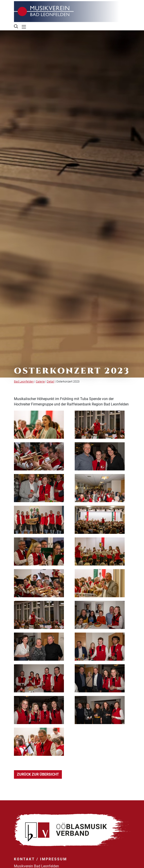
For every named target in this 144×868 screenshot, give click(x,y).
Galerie (40, 381)
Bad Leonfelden (24, 381)
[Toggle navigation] (24, 27)
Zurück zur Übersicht (38, 774)
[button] (16, 27)
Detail (51, 381)
